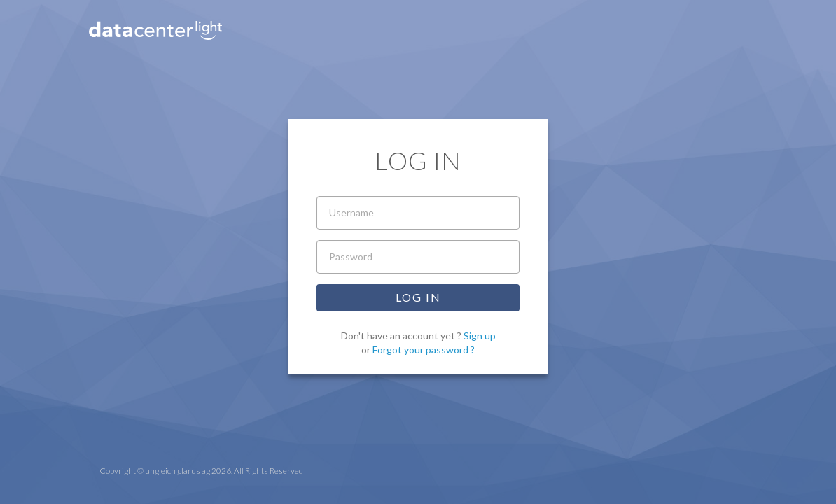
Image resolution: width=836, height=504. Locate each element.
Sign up (480, 336)
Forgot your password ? (424, 350)
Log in (418, 297)
